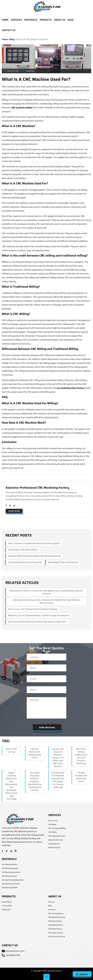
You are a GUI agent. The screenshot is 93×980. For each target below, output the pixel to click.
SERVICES (17, 20)
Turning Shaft (7, 906)
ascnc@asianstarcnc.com (15, 951)
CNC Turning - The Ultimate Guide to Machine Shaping (33, 609)
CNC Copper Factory (56, 933)
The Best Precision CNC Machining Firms (81, 777)
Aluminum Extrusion (56, 840)
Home (5, 39)
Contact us (52, 910)
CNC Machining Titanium (11, 884)
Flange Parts (6, 910)
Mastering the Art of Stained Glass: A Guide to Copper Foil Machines (39, 615)
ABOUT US (60, 20)
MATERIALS (31, 20)
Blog (50, 906)
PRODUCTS (46, 20)
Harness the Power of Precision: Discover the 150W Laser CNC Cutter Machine (58, 758)
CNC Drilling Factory (55, 925)
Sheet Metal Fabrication (57, 836)
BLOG (71, 20)
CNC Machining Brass (9, 864)
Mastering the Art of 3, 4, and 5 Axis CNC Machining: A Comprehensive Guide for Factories (46, 592)
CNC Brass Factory (55, 921)
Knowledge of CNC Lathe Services (63, 562)
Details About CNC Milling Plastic (23, 550)
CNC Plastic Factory (55, 929)
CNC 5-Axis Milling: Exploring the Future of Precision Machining (81, 756)
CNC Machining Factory (57, 917)
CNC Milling (52, 824)
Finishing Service (54, 847)
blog (12, 39)
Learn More (14, 511)
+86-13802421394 (13, 955)
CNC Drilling (52, 832)
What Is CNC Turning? (11, 750)
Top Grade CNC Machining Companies (25, 562)
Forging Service (54, 844)
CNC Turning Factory (56, 913)
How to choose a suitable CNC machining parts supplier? (34, 543)
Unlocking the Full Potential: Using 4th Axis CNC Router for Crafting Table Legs (58, 780)
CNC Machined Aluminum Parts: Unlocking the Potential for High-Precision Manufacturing (46, 601)
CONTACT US (9, 30)
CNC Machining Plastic (10, 888)
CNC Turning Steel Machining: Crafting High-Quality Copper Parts (37, 622)
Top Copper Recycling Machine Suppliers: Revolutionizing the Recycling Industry (35, 781)
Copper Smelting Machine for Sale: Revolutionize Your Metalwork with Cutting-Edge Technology (11, 786)
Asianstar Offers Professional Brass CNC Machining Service (35, 556)
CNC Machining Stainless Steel (13, 880)
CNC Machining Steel (9, 876)
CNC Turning (53, 821)
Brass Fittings (7, 902)
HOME (5, 20)
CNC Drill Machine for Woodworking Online (35, 753)
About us (52, 902)
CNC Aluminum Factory (57, 936)
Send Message (47, 728)
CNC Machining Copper (10, 868)
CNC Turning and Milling (57, 828)
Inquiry (82, 974)
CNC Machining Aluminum (11, 872)
